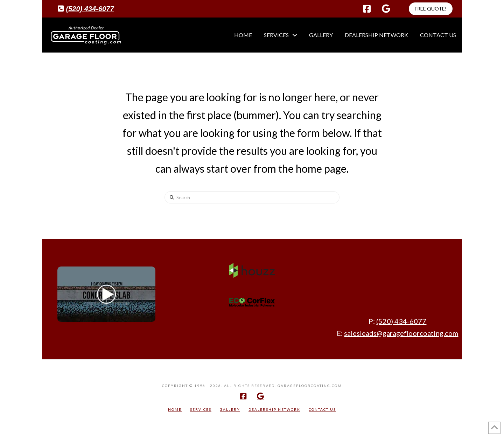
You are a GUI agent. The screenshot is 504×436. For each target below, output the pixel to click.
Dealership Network (274, 409)
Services (201, 409)
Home (175, 409)
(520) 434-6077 (90, 9)
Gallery (230, 409)
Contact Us (322, 409)
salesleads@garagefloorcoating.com (401, 333)
